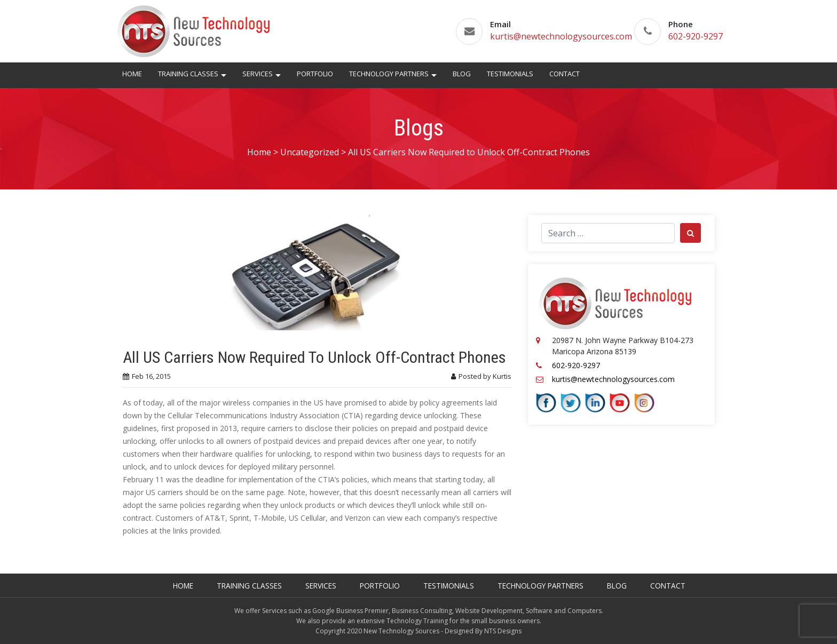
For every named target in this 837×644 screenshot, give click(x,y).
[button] (224, 77)
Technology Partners (389, 74)
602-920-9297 (696, 36)
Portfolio (315, 74)
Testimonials (510, 74)
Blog (462, 74)
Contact (564, 74)
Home (132, 74)
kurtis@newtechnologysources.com (561, 36)
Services (258, 74)
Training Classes (188, 74)
